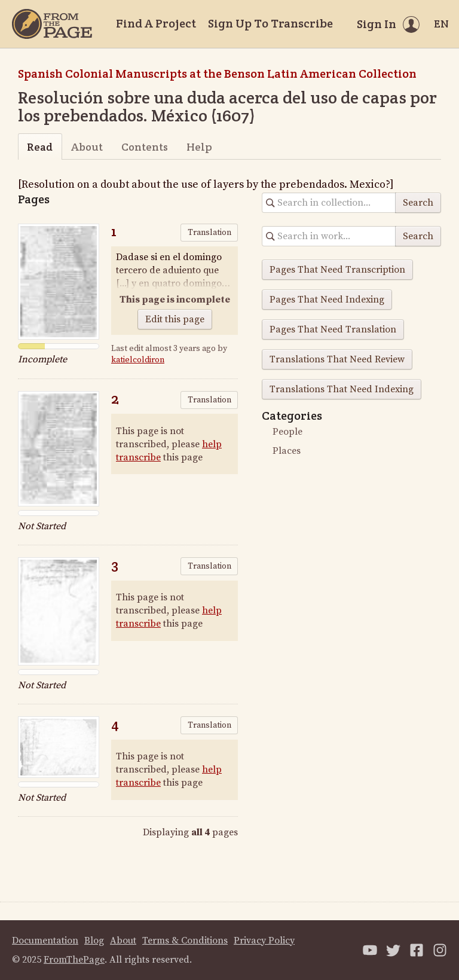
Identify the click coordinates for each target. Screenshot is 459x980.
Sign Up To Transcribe (270, 23)
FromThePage (74, 960)
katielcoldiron (138, 360)
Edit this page (175, 319)
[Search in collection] (329, 203)
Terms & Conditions (185, 941)
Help (199, 147)
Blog (94, 941)
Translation (209, 233)
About (87, 147)
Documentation (45, 941)
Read (40, 147)
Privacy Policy (264, 941)
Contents (145, 147)
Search (418, 203)
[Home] (52, 24)
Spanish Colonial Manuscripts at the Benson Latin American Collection (217, 74)
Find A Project (156, 23)
